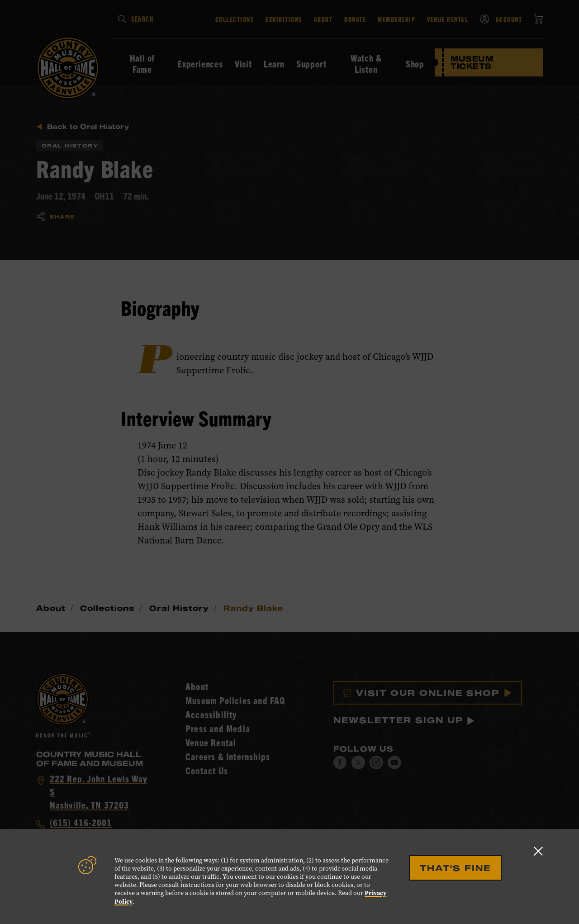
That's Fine (455, 868)
